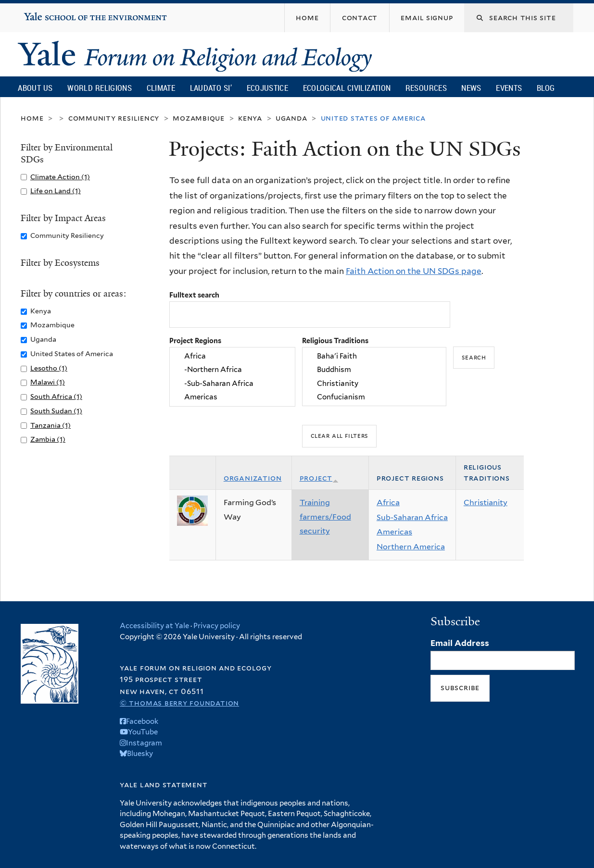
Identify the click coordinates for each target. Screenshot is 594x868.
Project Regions (195, 341)
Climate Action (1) (60, 177)
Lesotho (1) (49, 368)
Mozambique (199, 118)
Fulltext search (194, 295)
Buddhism (374, 370)
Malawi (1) (48, 382)
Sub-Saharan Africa (412, 517)
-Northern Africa (232, 370)
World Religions (100, 88)
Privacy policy (217, 626)
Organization (253, 478)
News (471, 88)
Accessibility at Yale (154, 626)
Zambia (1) (48, 439)
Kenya (250, 118)
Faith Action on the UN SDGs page (414, 271)
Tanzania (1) (51, 425)
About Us (35, 88)
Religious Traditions (335, 341)
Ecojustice (267, 88)
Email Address (460, 643)
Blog (546, 88)
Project (319, 478)
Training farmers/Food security (325, 517)
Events (509, 88)
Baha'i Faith (374, 356)
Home (32, 118)
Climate (161, 88)
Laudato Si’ (211, 88)
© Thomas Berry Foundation (179, 703)
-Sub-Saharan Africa (232, 384)
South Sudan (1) (56, 411)
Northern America (411, 547)
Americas (232, 397)
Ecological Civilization (347, 88)
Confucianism (374, 397)
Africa (232, 356)
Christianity (374, 384)
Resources (426, 88)
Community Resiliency (114, 118)
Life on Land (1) (56, 191)
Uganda (291, 118)
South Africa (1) (56, 396)
